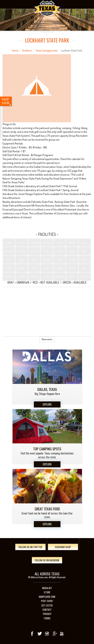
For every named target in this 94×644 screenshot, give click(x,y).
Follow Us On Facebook (47, 560)
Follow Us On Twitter (30, 547)
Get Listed (47, 605)
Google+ (54, 634)
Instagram (47, 634)
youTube (62, 634)
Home (15, 50)
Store (47, 592)
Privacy (47, 614)
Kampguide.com (47, 597)
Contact (47, 610)
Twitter (40, 634)
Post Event (47, 601)
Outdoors (27, 50)
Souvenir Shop (63, 547)
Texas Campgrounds (46, 50)
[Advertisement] (47, 312)
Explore (47, 404)
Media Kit (47, 588)
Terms (47, 618)
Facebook (32, 634)
